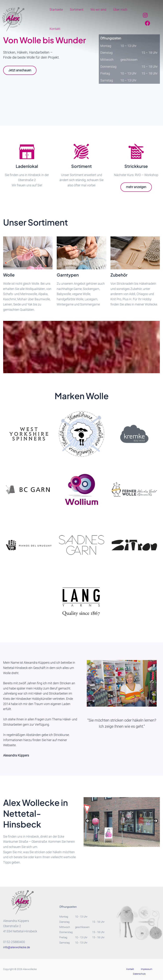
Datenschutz (152, 969)
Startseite (56, 10)
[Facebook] (147, 23)
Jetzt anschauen (21, 70)
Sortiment (76, 10)
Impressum (137, 969)
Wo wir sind (97, 10)
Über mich (118, 10)
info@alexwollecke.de (18, 947)
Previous (88, 821)
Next (155, 821)
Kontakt (55, 29)
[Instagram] (145, 15)
